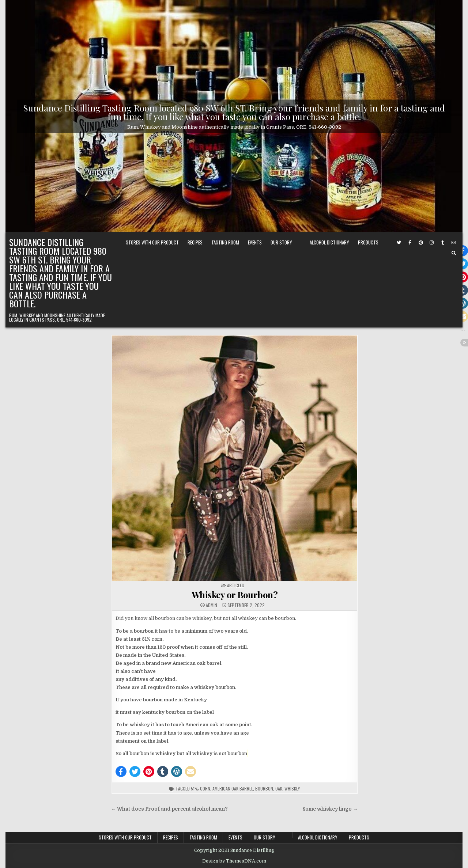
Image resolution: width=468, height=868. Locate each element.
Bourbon (264, 789)
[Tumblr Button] (443, 243)
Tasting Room (225, 242)
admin (212, 605)
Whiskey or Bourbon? (235, 595)
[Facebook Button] (410, 243)
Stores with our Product (152, 242)
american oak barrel (233, 789)
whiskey (292, 789)
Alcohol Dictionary (329, 242)
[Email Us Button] (454, 243)
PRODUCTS (368, 242)
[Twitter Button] (399, 243)
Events (255, 242)
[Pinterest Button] (421, 243)
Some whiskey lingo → (330, 809)
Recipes (195, 242)
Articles (236, 585)
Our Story (281, 242)
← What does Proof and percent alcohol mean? (170, 809)
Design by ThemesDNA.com (234, 861)
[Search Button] (454, 253)
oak (279, 789)
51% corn (201, 789)
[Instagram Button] (432, 243)
